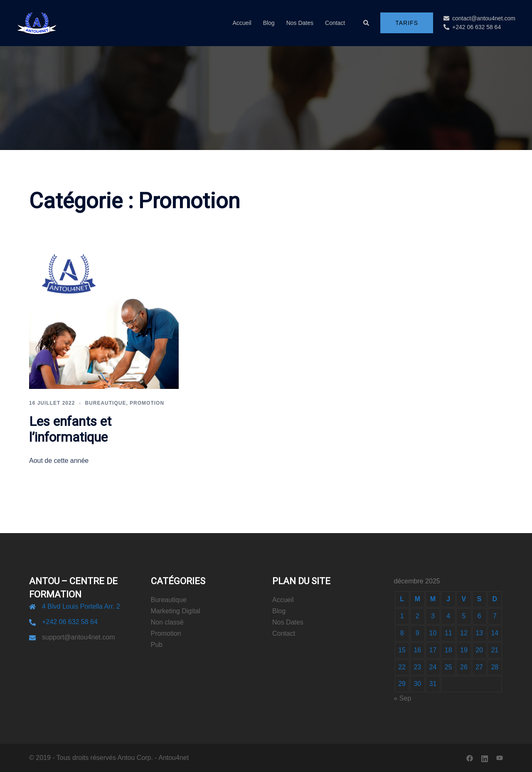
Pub (157, 645)
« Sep (403, 698)
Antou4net (174, 758)
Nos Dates (300, 23)
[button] (367, 23)
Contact (335, 23)
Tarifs (407, 23)
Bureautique (105, 403)
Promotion (147, 403)
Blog (269, 23)
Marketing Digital (176, 611)
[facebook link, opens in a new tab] (470, 758)
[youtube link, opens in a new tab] (500, 758)
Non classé (167, 622)
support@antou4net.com (78, 637)
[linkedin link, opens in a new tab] (485, 758)
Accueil (242, 23)
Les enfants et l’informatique (70, 429)
